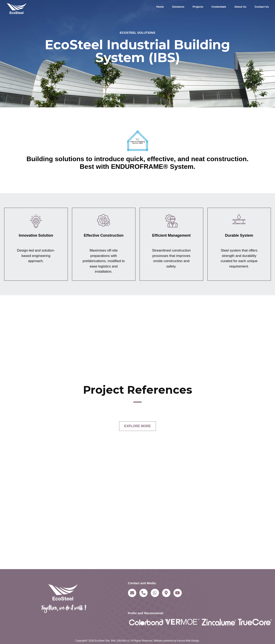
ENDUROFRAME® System (152, 167)
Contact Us (262, 7)
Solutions (178, 7)
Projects (198, 7)
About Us (240, 7)
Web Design (192, 641)
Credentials (219, 7)
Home (160, 7)
